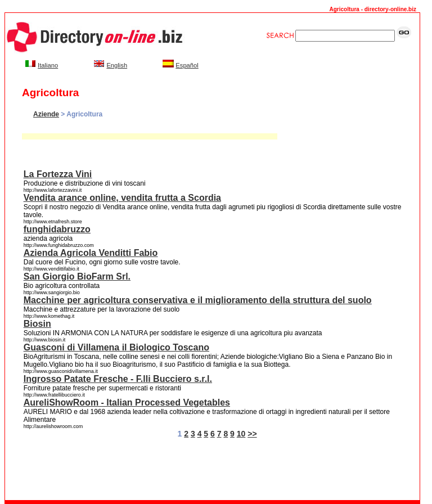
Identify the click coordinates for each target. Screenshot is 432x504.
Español (187, 65)
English (117, 65)
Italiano (48, 65)
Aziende (46, 114)
